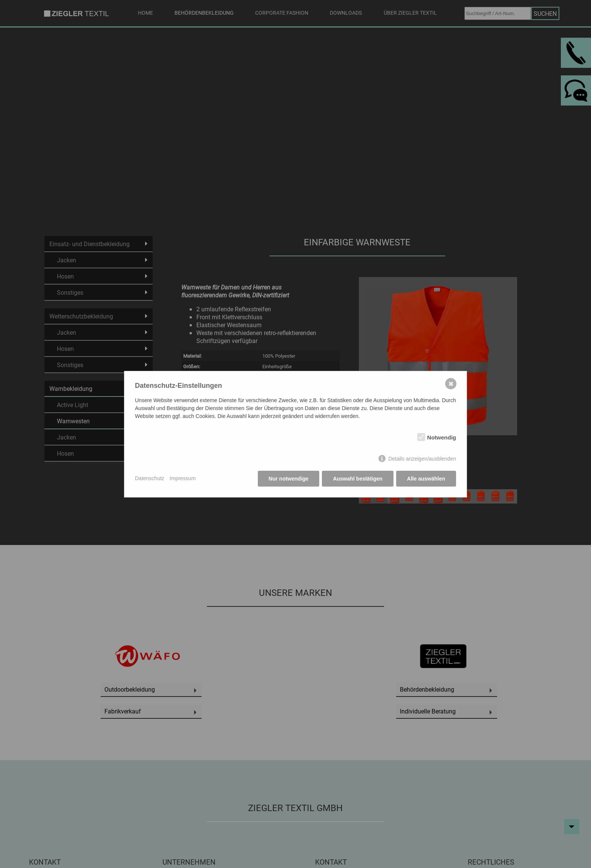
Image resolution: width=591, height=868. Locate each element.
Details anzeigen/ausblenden (422, 459)
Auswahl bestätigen (358, 479)
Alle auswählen (426, 479)
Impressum (183, 478)
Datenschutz (150, 478)
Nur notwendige (289, 479)
